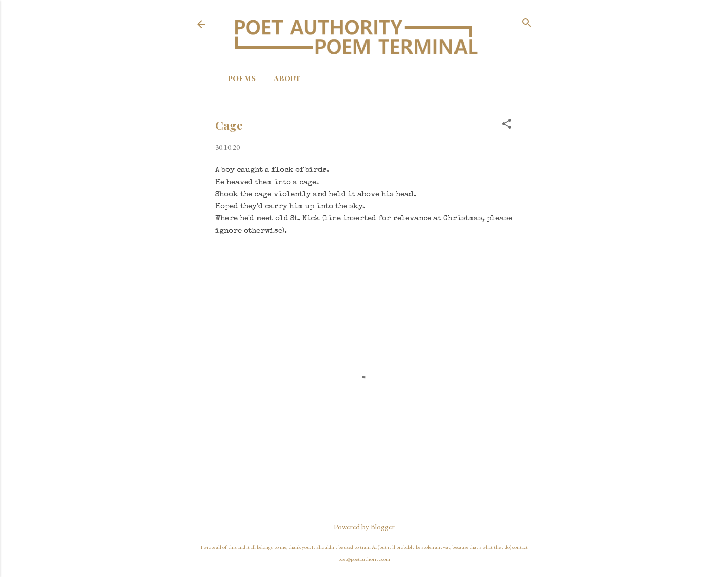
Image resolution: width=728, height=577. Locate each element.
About (287, 78)
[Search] (527, 24)
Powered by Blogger (364, 527)
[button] (507, 125)
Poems (242, 78)
